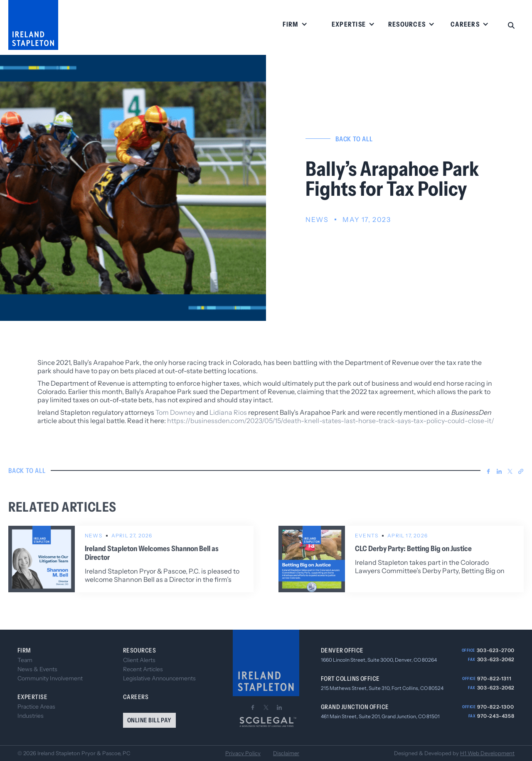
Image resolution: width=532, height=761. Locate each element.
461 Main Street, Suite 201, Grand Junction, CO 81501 (380, 716)
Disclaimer (286, 753)
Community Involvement (50, 678)
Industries (31, 716)
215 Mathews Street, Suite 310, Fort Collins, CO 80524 (382, 688)
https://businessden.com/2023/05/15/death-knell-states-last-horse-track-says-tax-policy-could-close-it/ (331, 421)
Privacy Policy (243, 753)
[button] (295, 25)
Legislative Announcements (159, 678)
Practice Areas (36, 707)
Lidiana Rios (228, 412)
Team (25, 660)
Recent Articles (143, 669)
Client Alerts (139, 660)
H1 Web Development (487, 753)
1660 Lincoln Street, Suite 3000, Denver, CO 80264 (379, 660)
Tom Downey (175, 412)
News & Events (37, 669)
